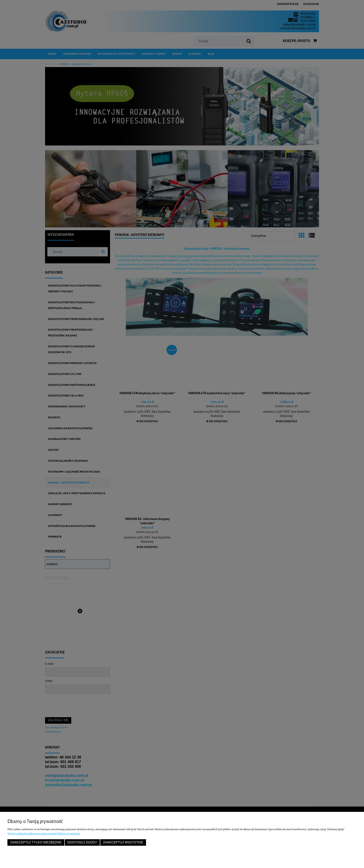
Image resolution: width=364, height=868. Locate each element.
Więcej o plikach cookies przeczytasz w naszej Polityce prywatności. (44, 833)
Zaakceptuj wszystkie (123, 842)
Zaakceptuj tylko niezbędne (36, 842)
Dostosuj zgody (82, 842)
